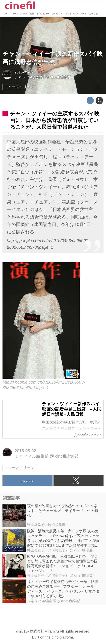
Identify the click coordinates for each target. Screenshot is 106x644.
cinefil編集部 (60, 77)
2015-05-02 (24, 72)
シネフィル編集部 (29, 77)
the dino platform (59, 637)
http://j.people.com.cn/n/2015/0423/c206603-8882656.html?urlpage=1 (48, 244)
